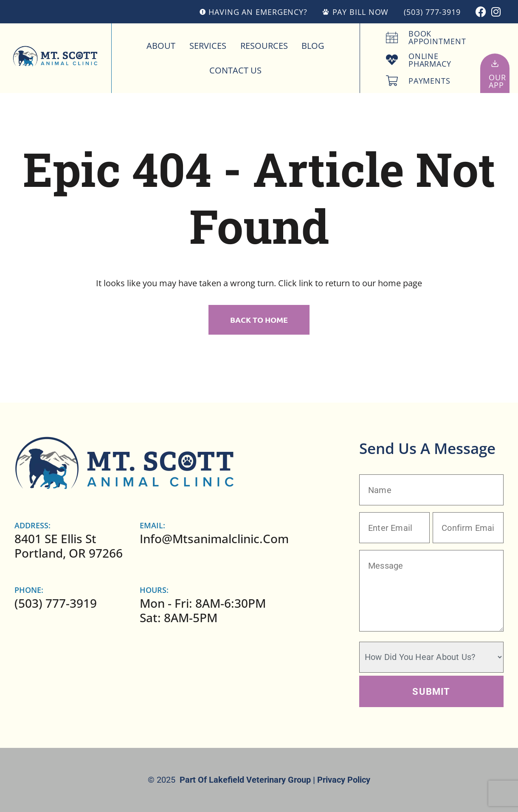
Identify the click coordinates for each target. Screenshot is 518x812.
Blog (313, 46)
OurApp (497, 81)
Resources (264, 46)
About (161, 46)
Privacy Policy (344, 780)
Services (208, 46)
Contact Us (235, 70)
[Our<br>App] (495, 63)
